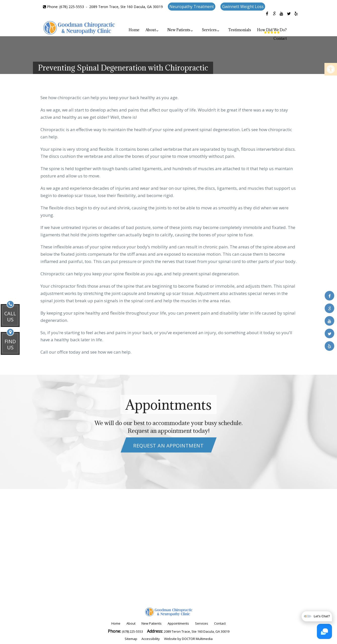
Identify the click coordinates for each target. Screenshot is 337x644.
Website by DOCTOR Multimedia (188, 639)
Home (134, 30)
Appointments (178, 623)
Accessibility (151, 639)
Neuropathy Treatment (192, 7)
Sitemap (131, 639)
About (151, 30)
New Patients (179, 30)
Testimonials (240, 30)
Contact (280, 38)
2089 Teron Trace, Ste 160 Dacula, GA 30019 (126, 7)
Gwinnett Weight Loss (243, 7)
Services (209, 30)
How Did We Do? (272, 30)
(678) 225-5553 (72, 7)
